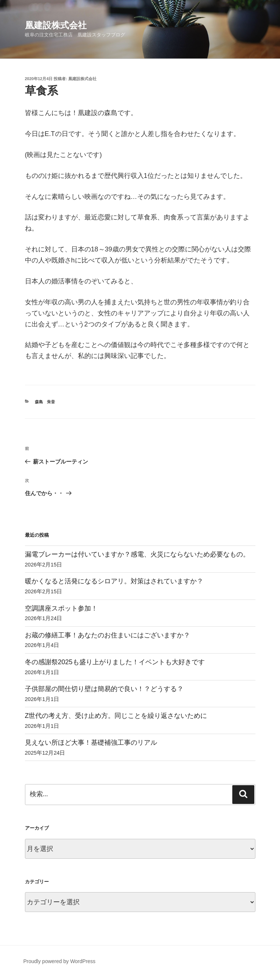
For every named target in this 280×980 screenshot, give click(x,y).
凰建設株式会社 (56, 25)
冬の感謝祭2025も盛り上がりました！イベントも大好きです (115, 662)
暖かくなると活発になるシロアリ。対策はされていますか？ (114, 581)
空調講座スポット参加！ (61, 608)
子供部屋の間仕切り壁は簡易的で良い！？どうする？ (104, 689)
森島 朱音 (45, 402)
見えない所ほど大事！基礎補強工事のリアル (91, 743)
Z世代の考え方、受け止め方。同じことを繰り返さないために (116, 716)
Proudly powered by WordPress (60, 961)
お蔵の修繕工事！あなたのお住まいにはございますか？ (108, 635)
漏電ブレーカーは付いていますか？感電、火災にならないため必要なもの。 (137, 554)
